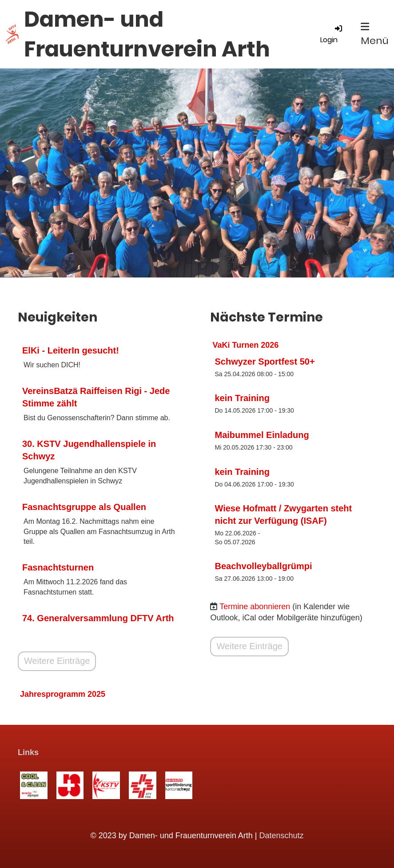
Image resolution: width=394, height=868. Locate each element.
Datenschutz (282, 836)
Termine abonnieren (255, 607)
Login (332, 34)
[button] (293, 367)
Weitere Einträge (57, 661)
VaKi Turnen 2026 (246, 345)
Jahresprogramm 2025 (63, 694)
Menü (375, 35)
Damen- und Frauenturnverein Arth (147, 34)
